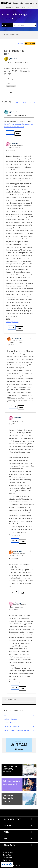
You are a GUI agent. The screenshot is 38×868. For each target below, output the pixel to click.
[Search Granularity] (7, 25)
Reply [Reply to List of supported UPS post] (10, 92)
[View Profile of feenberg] (15, 144)
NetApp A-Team (27, 7)
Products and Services (11, 719)
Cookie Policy (7, 860)
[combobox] (25, 25)
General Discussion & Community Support (16, 730)
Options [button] (19, 44)
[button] (30, 51)
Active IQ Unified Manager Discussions (13, 34)
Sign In (32, 3)
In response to (16, 145)
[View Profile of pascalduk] (13, 112)
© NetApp (8, 852)
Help (36, 3)
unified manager (11, 86)
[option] (19, 745)
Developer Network (10, 723)
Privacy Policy (7, 858)
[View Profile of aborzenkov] (17, 338)
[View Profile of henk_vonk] (14, 59)
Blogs (18, 7)
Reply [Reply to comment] (18, 133)
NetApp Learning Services (12, 726)
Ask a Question (30, 44)
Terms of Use (7, 855)
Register (27, 3)
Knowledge (10, 7)
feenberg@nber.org (13, 322)
